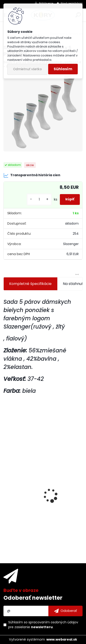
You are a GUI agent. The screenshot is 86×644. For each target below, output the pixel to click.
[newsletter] (65, 611)
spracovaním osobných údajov (53, 622)
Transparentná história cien (32, 175)
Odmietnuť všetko (27, 69)
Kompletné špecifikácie (30, 284)
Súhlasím (63, 69)
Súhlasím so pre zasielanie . (43, 625)
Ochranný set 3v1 (22, 493)
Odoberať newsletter (33, 598)
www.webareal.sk (62, 639)
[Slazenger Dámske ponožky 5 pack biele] (43, 112)
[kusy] (39, 199)
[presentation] (6, 488)
